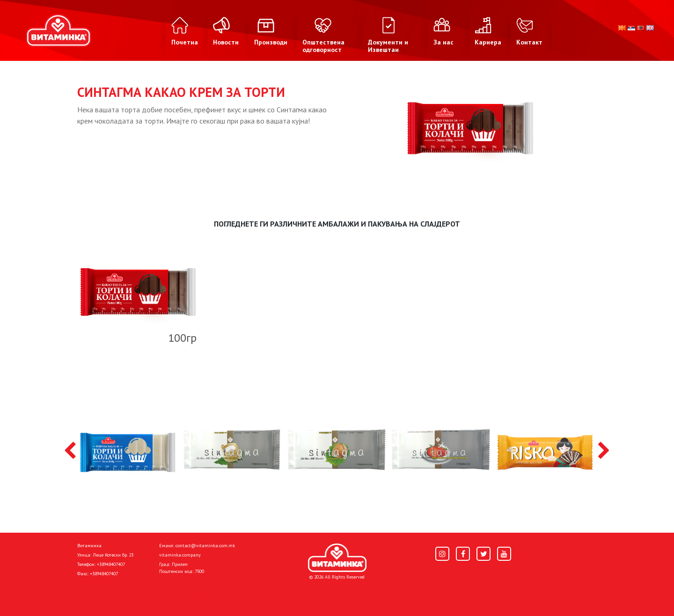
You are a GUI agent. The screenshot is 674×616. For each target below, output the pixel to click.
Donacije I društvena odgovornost (299, 594)
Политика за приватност (117, 594)
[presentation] (70, 451)
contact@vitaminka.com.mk (205, 546)
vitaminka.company (180, 555)
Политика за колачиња (201, 594)
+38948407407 (111, 564)
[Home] (337, 558)
